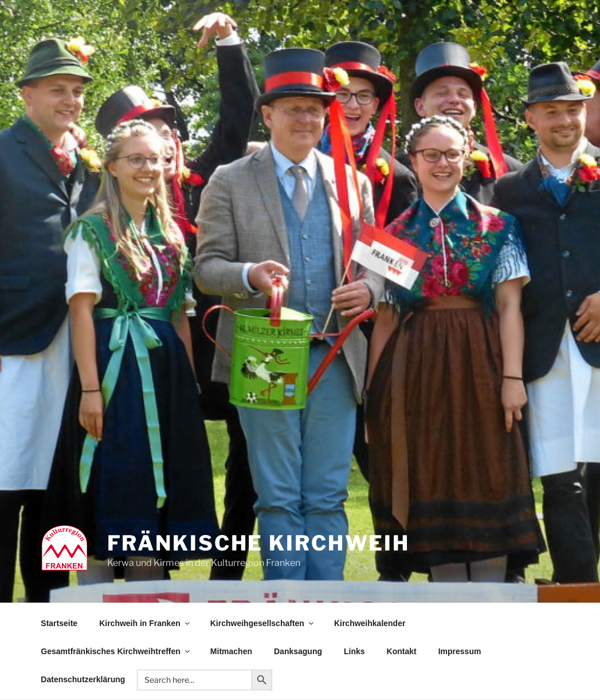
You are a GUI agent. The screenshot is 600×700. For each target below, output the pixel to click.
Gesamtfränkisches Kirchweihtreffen (116, 651)
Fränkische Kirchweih (259, 543)
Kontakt (402, 651)
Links (354, 651)
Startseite (59, 623)
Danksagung (298, 651)
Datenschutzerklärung (83, 679)
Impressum (460, 651)
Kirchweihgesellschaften (263, 623)
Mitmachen (231, 651)
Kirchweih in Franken (145, 623)
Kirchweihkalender (370, 623)
